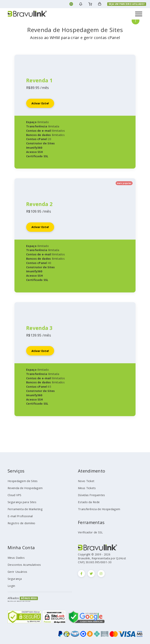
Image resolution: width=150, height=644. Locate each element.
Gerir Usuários (17, 571)
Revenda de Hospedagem (24, 490)
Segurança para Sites (21, 503)
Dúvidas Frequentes (90, 497)
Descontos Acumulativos (23, 564)
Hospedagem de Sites (21, 484)
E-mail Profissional (19, 516)
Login (11, 584)
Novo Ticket (85, 484)
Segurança (14, 577)
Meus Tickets (86, 490)
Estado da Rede (88, 503)
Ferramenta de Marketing (23, 510)
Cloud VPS (14, 497)
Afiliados (13, 595)
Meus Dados (15, 557)
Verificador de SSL (89, 533)
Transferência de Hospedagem (97, 510)
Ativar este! (41, 104)
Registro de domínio (20, 523)
